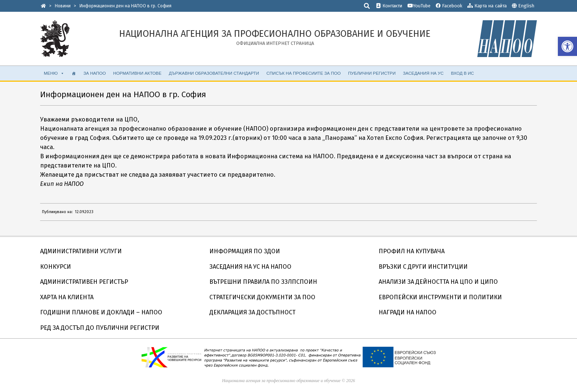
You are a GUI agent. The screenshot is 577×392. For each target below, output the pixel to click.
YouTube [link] (419, 6)
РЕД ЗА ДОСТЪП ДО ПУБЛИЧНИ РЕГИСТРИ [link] (100, 328)
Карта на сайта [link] (487, 6)
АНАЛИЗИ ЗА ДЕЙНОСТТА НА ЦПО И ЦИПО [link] (438, 282)
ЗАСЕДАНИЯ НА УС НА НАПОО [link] (250, 267)
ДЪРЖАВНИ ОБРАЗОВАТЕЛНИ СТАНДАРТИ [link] (214, 73)
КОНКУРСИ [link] (56, 267)
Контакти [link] (389, 6)
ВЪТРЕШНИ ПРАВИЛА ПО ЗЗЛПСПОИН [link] (263, 282)
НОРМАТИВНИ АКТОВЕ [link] (137, 73)
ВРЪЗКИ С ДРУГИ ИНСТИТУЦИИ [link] (423, 267)
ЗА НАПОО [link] (95, 73)
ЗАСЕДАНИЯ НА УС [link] (423, 73)
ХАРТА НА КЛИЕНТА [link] (67, 297)
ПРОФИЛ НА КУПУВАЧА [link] (412, 251)
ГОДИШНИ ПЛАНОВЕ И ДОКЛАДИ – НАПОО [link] (101, 312)
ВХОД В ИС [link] (462, 73)
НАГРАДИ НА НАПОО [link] (408, 312)
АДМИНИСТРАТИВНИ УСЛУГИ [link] (81, 251)
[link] (567, 46)
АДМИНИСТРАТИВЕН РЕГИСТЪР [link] (84, 282)
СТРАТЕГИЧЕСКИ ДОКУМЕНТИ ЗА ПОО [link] (262, 297)
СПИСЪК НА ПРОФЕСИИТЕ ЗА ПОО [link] (304, 73)
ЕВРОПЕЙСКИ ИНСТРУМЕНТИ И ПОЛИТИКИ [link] (440, 297)
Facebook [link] (449, 6)
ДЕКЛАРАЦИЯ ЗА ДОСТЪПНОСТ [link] (252, 312)
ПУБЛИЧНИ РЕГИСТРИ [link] (372, 73)
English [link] (526, 6)
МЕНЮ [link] (54, 73)
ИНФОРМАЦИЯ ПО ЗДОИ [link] (245, 251)
